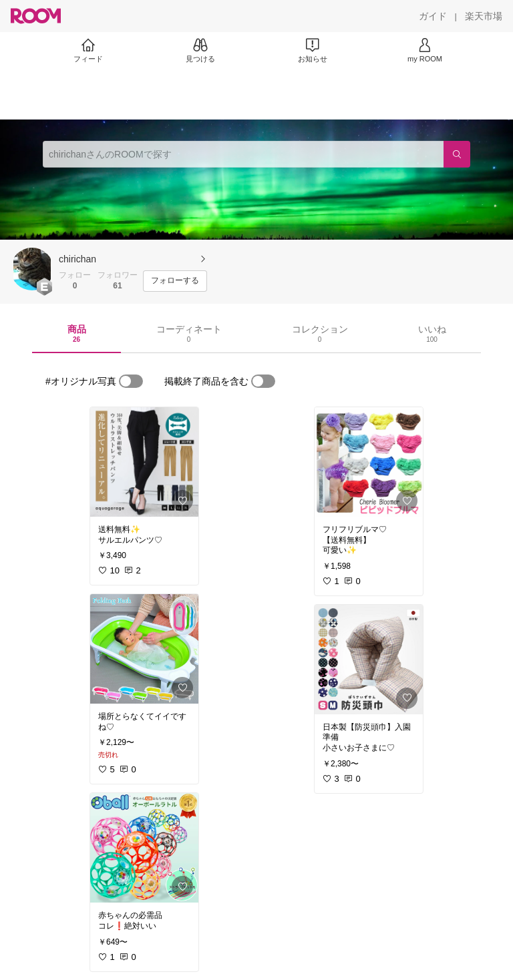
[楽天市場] (484, 16)
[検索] (457, 154)
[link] (144, 462)
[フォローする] (175, 281)
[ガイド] (433, 16)
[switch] (131, 381)
